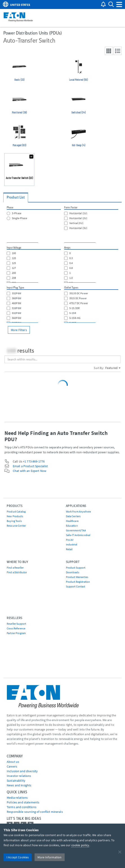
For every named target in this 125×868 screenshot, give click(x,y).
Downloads (73, 572)
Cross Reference (16, 628)
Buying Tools (14, 521)
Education (72, 526)
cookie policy (80, 845)
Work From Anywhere (79, 511)
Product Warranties (77, 577)
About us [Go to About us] (13, 762)
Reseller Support (16, 624)
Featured (113, 368)
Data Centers (73, 516)
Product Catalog (16, 511)
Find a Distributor (17, 572)
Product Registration (78, 582)
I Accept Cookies (18, 857)
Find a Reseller (15, 568)
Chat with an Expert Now (30, 471)
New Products (15, 516)
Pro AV (70, 540)
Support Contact (76, 586)
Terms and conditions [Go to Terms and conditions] (22, 807)
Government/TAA (76, 530)
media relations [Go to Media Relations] (17, 798)
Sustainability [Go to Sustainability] (16, 781)
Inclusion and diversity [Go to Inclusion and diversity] (22, 771)
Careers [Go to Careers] (12, 766)
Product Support (76, 568)
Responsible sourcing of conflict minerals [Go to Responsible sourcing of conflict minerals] (35, 812)
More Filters (19, 330)
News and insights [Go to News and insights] (19, 785)
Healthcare (72, 521)
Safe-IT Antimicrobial (78, 535)
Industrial (72, 544)
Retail (69, 549)
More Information (49, 857)
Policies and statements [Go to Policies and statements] (23, 802)
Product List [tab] (16, 197)
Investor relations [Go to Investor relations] (19, 776)
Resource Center (16, 526)
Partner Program (16, 633)
